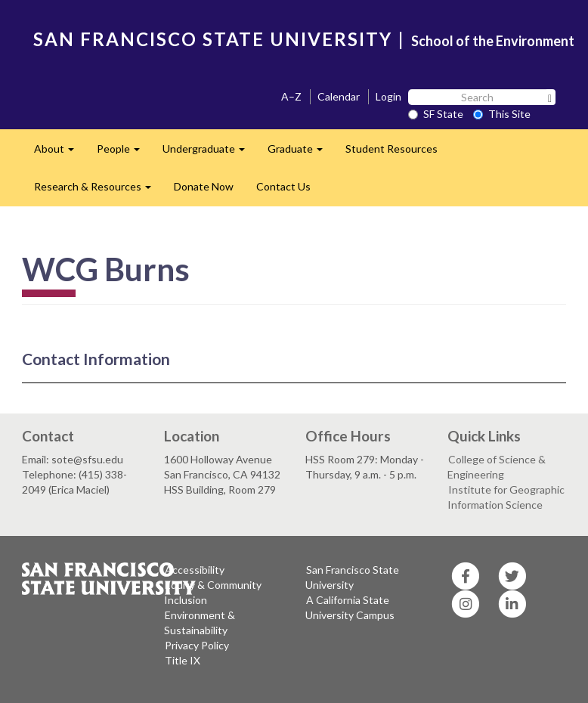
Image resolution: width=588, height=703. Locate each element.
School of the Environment (493, 41)
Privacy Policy (197, 645)
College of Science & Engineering (497, 467)
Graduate (301, 153)
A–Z (291, 96)
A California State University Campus (350, 607)
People (124, 153)
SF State (436, 114)
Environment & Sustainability (200, 622)
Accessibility (195, 570)
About (60, 153)
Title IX (183, 660)
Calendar (339, 96)
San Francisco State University (352, 577)
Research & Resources (98, 191)
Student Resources (391, 149)
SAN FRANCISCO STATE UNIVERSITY (213, 39)
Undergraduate (209, 153)
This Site (502, 114)
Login (388, 96)
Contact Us (283, 186)
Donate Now (204, 186)
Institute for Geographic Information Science (506, 497)
